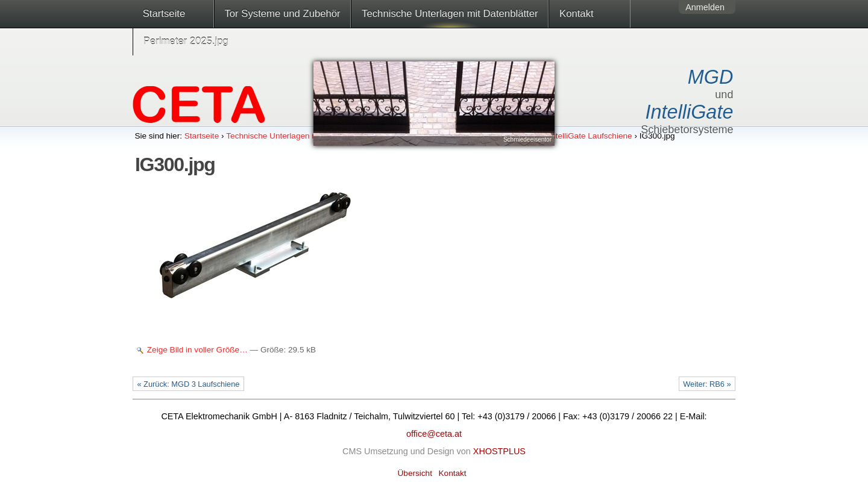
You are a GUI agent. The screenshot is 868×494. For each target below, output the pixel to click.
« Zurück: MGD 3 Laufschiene (188, 384)
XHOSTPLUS (499, 451)
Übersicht (415, 473)
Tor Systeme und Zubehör (282, 14)
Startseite (164, 14)
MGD (711, 77)
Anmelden (705, 7)
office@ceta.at (434, 434)
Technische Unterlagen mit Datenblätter (450, 14)
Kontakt (577, 14)
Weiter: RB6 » (707, 384)
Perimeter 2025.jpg (186, 41)
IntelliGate (690, 112)
